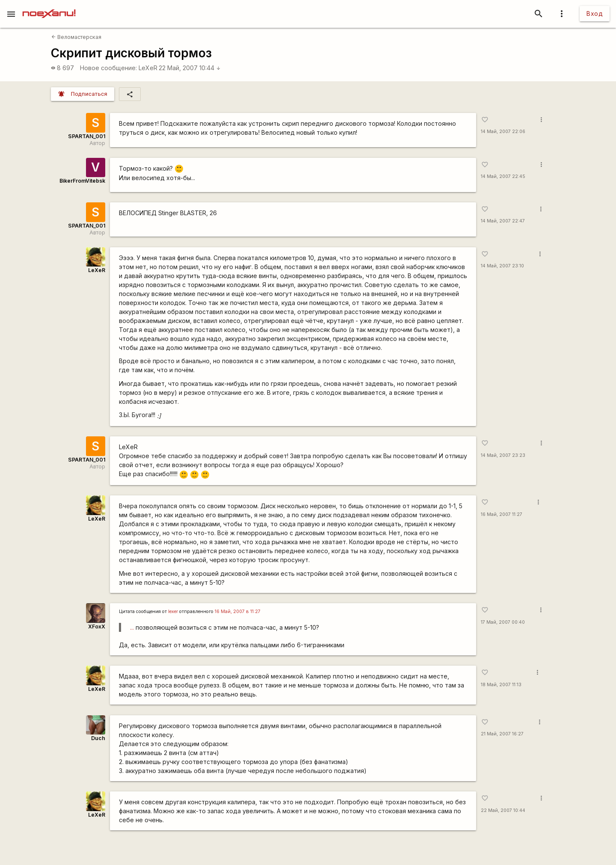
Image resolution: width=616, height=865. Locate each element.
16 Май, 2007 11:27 (502, 514)
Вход (595, 13)
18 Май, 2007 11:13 (501, 685)
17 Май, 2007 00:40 (503, 622)
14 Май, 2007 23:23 (503, 455)
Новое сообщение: (108, 68)
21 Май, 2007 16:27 (502, 734)
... (132, 627)
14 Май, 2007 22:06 (503, 132)
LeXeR (148, 68)
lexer (173, 612)
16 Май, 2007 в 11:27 (238, 612)
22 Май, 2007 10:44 (190, 68)
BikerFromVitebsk (82, 181)
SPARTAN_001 (87, 136)
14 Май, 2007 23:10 (502, 266)
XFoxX (97, 627)
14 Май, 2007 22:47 (503, 221)
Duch (98, 738)
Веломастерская (76, 37)
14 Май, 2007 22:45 (503, 176)
